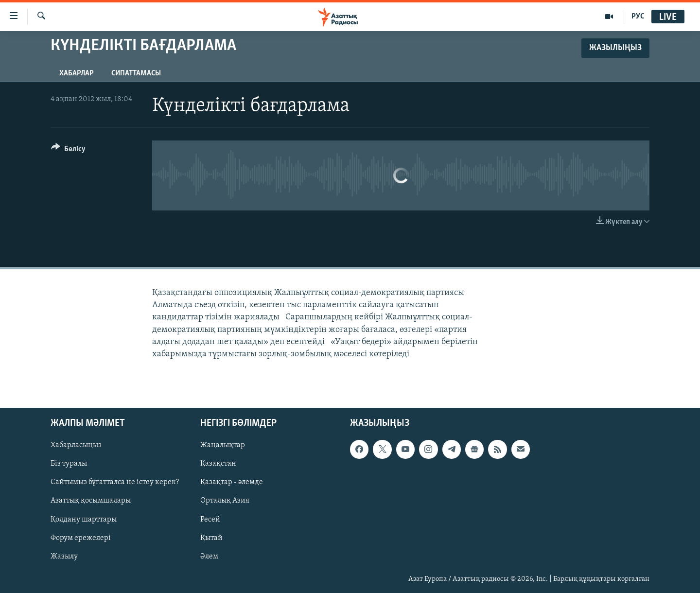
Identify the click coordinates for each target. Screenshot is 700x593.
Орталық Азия (225, 501)
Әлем (209, 557)
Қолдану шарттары (84, 520)
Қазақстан (218, 464)
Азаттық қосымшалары (91, 501)
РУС (638, 17)
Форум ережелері (81, 538)
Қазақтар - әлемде (232, 483)
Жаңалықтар (223, 445)
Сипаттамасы (136, 73)
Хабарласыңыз (76, 445)
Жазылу (64, 557)
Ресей (210, 520)
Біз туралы (69, 464)
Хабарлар (77, 73)
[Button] (68, 150)
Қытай (211, 538)
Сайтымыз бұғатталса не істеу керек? (115, 483)
